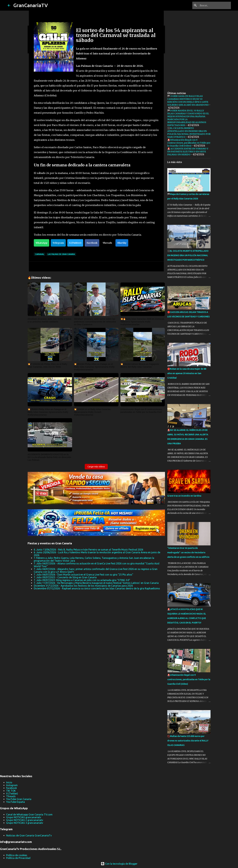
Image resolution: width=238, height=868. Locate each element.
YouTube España (16, 802)
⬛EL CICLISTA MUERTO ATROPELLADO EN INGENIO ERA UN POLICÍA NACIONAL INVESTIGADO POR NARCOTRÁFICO (189, 133)
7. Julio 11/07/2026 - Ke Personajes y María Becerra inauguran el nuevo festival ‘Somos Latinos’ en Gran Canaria (96, 583)
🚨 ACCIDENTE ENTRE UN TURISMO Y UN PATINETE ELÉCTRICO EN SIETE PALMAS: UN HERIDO (188, 152)
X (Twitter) (75, 243)
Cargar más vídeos (96, 467)
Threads (107, 243)
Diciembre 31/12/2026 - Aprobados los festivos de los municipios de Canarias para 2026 (83, 586)
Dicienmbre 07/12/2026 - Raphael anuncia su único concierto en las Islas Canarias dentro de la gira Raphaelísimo (97, 588)
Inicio (9, 782)
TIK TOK (11, 791)
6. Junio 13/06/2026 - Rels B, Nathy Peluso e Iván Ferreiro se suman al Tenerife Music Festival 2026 (89, 550)
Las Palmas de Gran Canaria (61, 254)
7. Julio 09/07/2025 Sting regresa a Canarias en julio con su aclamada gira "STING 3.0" (82, 580)
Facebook (92, 243)
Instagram (12, 785)
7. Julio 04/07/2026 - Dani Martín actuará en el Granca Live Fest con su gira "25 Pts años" (84, 575)
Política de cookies (17, 855)
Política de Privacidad (18, 858)
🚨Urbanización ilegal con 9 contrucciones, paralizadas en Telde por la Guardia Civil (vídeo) (189, 143)
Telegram (58, 243)
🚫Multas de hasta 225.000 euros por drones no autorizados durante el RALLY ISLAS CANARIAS (188, 741)
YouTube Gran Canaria (19, 799)
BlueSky (122, 243)
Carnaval (40, 254)
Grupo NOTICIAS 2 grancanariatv (25, 820)
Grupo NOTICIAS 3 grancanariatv (25, 823)
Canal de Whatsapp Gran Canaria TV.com (29, 814)
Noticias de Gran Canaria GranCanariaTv (29, 835)
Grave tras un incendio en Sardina (184, 496)
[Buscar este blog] (215, 5)
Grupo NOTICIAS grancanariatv (24, 817)
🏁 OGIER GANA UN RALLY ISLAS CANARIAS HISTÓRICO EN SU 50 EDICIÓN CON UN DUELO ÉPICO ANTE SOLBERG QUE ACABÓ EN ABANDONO (188, 100)
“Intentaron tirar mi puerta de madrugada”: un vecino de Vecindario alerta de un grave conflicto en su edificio (188, 553)
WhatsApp (42, 243)
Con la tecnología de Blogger (119, 864)
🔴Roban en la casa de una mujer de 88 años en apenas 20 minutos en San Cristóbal (187, 373)
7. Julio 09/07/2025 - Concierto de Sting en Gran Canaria (65, 577)
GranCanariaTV (31, 5)
